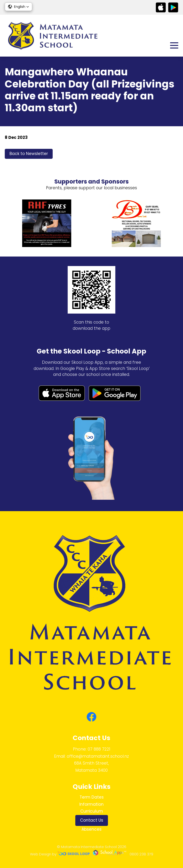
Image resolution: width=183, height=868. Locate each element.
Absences (91, 829)
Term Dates (92, 797)
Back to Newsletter (29, 154)
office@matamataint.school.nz (98, 756)
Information (91, 804)
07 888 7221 (99, 749)
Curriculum (92, 811)
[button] (18, 7)
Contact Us (92, 820)
